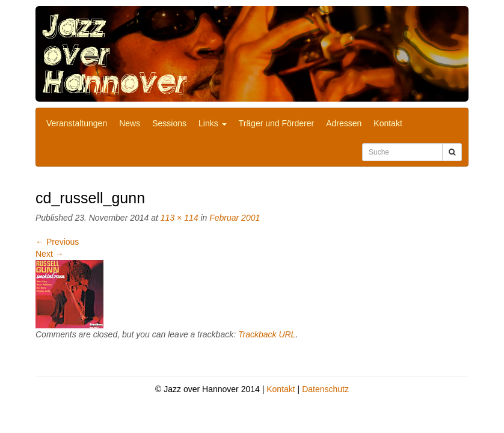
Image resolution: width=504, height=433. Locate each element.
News (130, 123)
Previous (57, 242)
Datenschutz (325, 389)
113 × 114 (180, 218)
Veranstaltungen (77, 123)
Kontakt (388, 123)
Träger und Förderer (277, 123)
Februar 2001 (235, 218)
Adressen (344, 123)
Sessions (169, 123)
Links (213, 123)
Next (50, 254)
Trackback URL (267, 334)
